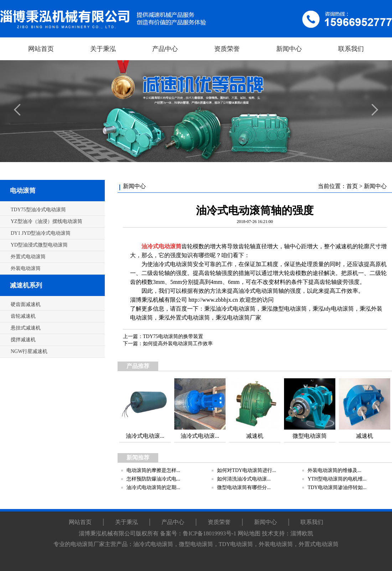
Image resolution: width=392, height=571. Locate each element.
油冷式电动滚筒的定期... (153, 487)
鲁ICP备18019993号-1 (210, 533)
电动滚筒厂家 (244, 318)
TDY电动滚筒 (236, 544)
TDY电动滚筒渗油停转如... (337, 487)
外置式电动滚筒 (190, 318)
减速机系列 (26, 285)
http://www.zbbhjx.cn (213, 300)
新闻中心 (375, 186)
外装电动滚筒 (276, 544)
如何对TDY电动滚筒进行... (246, 470)
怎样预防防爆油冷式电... (153, 479)
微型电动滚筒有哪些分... (244, 487)
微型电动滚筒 (290, 309)
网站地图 (249, 533)
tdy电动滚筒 (339, 309)
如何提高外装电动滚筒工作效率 (178, 344)
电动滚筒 (23, 191)
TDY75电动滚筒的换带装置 (173, 336)
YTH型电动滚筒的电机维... (337, 479)
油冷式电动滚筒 (236, 309)
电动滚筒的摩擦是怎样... (153, 470)
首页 (352, 186)
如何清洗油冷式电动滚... (244, 479)
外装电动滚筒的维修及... (334, 470)
